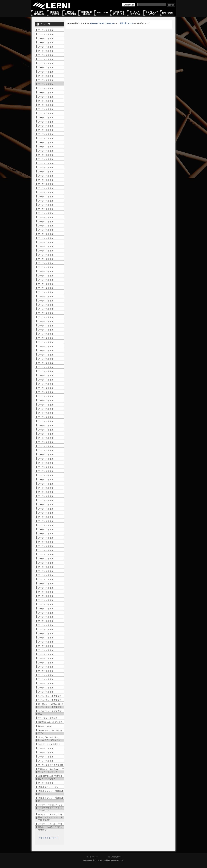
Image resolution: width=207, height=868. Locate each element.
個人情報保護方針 (115, 857)
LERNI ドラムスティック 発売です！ (50, 732)
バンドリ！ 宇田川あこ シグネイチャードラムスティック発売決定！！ (51, 808)
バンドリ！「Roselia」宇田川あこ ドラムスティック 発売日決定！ (50, 827)
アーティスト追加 (46, 30)
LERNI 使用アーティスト (119, 13)
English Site (129, 5)
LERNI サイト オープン (48, 787)
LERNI (52, 6)
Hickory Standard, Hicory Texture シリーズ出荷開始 (49, 739)
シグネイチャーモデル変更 (50, 696)
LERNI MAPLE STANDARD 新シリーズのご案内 (50, 777)
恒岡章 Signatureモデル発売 (50, 722)
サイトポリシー (92, 857)
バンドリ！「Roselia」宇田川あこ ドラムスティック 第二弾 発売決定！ (50, 817)
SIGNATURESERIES (87, 13)
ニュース (45, 24)
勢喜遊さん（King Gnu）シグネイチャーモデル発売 (51, 771)
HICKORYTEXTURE (55, 13)
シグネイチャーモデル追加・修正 (51, 713)
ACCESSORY (102, 13)
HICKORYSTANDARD (39, 13)
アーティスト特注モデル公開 (51, 765)
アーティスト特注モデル (135, 13)
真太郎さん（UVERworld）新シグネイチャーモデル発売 (51, 706)
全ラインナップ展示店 (152, 13)
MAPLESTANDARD (71, 13)
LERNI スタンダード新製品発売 (51, 793)
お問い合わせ (167, 13)
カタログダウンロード (49, 838)
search (171, 5)
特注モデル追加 (45, 726)
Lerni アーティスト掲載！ (49, 744)
